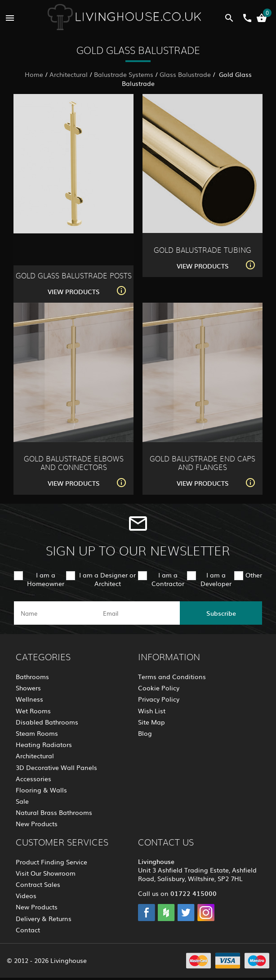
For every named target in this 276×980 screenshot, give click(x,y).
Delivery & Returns (44, 918)
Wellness (29, 699)
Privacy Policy (159, 699)
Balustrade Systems (124, 74)
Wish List (152, 711)
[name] (55, 613)
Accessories (33, 779)
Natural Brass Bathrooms (54, 812)
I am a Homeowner (46, 579)
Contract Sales (38, 884)
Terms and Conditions (172, 676)
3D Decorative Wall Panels (56, 767)
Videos (26, 895)
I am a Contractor (168, 579)
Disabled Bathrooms (47, 722)
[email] (137, 613)
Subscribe (221, 613)
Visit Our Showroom (46, 873)
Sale (22, 801)
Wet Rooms (33, 711)
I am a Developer (216, 579)
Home (34, 74)
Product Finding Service (51, 862)
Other (254, 575)
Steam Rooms (37, 733)
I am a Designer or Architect (107, 579)
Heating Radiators (44, 744)
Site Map (151, 722)
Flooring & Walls (41, 790)
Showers (28, 688)
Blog (145, 733)
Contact (28, 930)
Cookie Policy (159, 688)
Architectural (69, 74)
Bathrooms (32, 676)
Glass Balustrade (185, 74)
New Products (37, 823)
